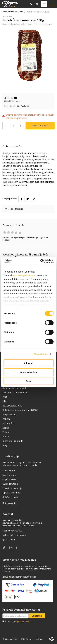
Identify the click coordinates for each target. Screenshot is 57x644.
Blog (5, 445)
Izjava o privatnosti (12, 493)
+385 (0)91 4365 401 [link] (12, 531)
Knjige (6, 428)
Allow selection (28, 372)
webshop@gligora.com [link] (14, 535)
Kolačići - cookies (11, 497)
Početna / (7, 12)
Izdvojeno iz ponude (13, 441)
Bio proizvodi (9, 415)
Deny (28, 381)
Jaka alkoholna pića (12, 406)
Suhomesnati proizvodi (14, 388)
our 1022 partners (23, 275)
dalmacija (19, 209)
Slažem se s (18, 621)
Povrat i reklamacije (12, 488)
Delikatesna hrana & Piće (15, 393)
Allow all (28, 363)
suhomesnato (18, 12)
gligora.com (9, 540)
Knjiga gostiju (9, 503)
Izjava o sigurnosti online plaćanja (19, 577)
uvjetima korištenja (23, 621)
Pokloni (6, 419)
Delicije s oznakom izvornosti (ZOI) (20, 410)
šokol (11, 209)
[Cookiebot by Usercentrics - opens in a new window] (41, 261)
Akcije (6, 437)
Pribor (6, 432)
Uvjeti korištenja (10, 484)
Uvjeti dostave (9, 479)
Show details (41, 354)
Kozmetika (8, 423)
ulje (4, 401)
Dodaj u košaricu (40, 126)
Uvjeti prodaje (9, 475)
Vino (5, 397)
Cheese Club (9, 471)
